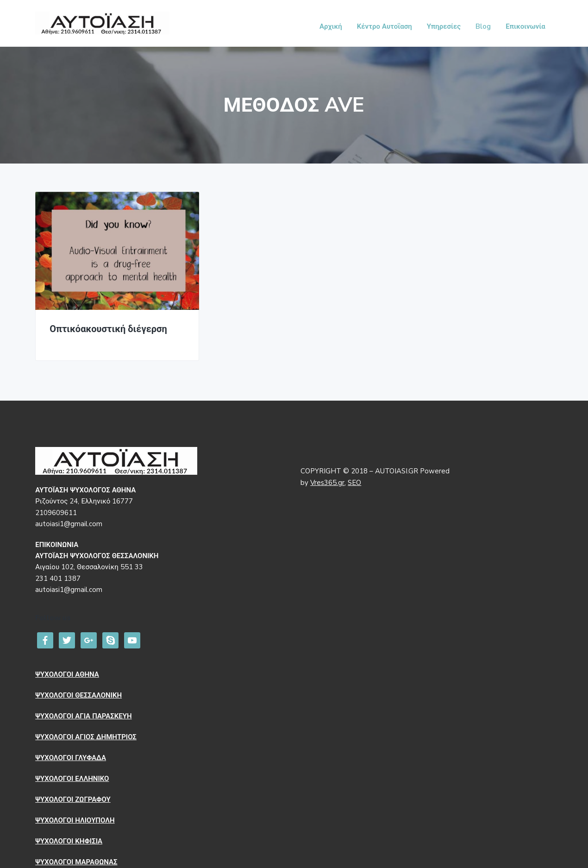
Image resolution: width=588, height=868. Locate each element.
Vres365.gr (327, 483)
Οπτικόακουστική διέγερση (108, 330)
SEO (354, 483)
